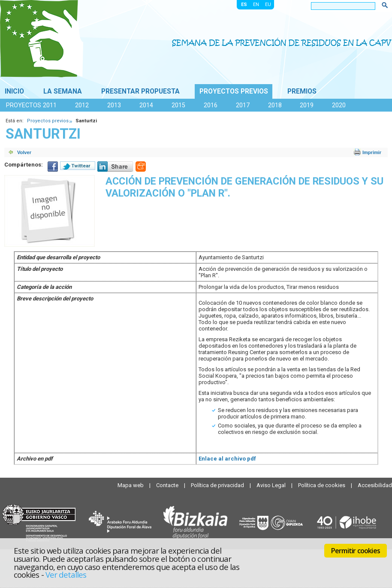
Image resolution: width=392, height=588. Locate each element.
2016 (211, 105)
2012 (82, 105)
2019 (307, 105)
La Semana (63, 91)
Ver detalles (66, 574)
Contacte (168, 485)
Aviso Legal (272, 485)
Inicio (14, 91)
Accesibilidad (375, 485)
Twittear (81, 166)
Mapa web (131, 485)
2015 (178, 105)
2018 (275, 105)
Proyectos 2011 (31, 105)
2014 (146, 105)
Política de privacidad (218, 485)
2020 (339, 105)
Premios (302, 91)
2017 (243, 105)
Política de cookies (322, 485)
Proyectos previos (234, 91)
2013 (114, 105)
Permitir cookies (356, 551)
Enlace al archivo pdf (227, 459)
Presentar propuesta (140, 91)
